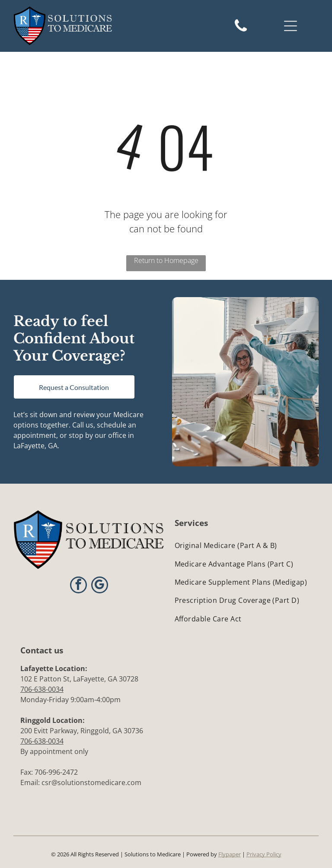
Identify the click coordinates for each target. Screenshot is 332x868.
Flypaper (230, 854)
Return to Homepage (166, 260)
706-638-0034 (42, 689)
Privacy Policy (264, 854)
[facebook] (78, 586)
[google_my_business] (100, 586)
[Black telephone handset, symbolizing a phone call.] (241, 31)
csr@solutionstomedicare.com (91, 782)
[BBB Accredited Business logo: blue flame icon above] (209, 671)
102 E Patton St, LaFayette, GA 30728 (79, 679)
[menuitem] (243, 545)
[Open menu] (290, 26)
